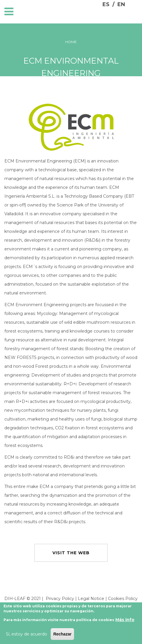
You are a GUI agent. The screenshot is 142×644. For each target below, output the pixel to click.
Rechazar (62, 636)
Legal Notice (91, 599)
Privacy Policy (60, 599)
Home (71, 42)
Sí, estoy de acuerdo (26, 636)
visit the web (71, 553)
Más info (125, 622)
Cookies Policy (123, 599)
